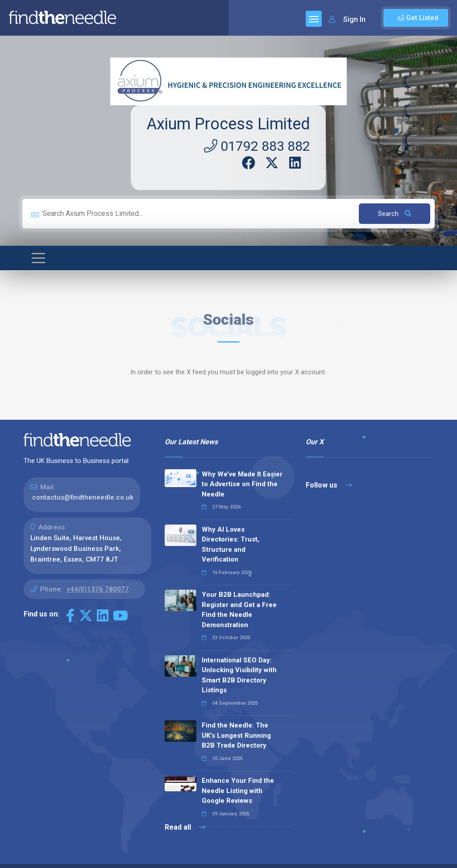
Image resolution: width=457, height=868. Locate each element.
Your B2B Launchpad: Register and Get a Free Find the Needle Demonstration (239, 610)
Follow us (329, 485)
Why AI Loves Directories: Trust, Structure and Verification (231, 545)
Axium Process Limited (228, 124)
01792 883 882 (257, 146)
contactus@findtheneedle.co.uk (83, 497)
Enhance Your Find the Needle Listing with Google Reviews (238, 791)
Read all (185, 827)
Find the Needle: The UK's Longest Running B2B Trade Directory (236, 735)
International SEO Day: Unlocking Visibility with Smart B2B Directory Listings (239, 675)
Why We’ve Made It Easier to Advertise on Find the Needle (242, 484)
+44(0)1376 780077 (98, 589)
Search (395, 214)
